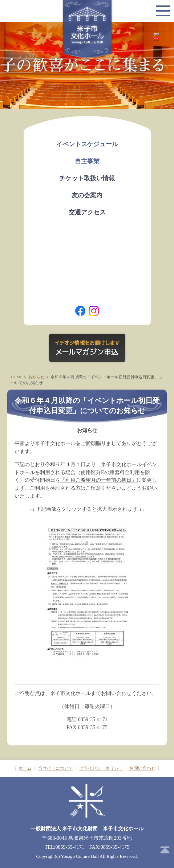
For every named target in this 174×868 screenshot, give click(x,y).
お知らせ (36, 377)
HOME (17, 377)
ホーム (25, 768)
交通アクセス (87, 212)
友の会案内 (87, 195)
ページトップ (165, 850)
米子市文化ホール (87, 30)
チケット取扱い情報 (87, 178)
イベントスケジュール (87, 144)
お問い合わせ (142, 768)
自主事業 (87, 161)
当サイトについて (56, 768)
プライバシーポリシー (101, 768)
